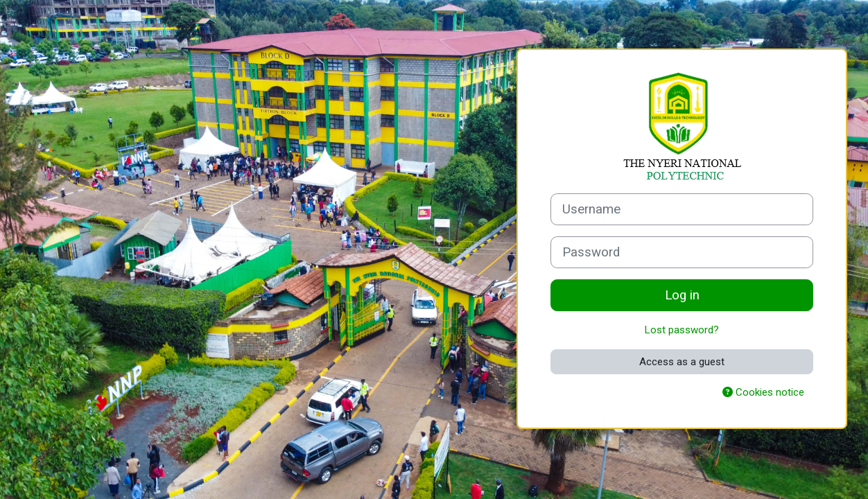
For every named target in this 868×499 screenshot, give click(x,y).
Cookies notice (763, 392)
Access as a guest (682, 362)
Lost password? (682, 330)
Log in (682, 295)
